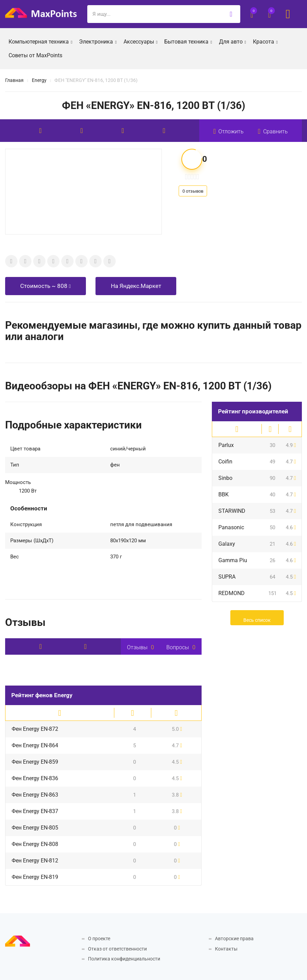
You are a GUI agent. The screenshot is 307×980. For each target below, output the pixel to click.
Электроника (98, 41)
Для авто (233, 41)
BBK (223, 494)
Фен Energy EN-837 (35, 811)
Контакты (226, 949)
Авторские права (234, 939)
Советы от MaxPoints (35, 55)
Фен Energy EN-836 (35, 778)
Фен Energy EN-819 (35, 877)
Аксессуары (140, 41)
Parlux (226, 445)
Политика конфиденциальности (124, 959)
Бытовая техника (188, 41)
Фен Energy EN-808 (35, 844)
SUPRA (227, 577)
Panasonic (231, 527)
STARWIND (232, 511)
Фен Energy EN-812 (35, 861)
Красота (265, 41)
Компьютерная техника (40, 41)
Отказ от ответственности (117, 949)
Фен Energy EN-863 (35, 795)
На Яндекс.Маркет (136, 286)
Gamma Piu (233, 560)
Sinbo (225, 478)
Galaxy (227, 544)
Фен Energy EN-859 (35, 762)
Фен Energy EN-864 (35, 745)
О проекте (99, 939)
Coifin (225, 462)
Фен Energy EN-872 (35, 729)
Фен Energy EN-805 (35, 828)
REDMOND (232, 593)
